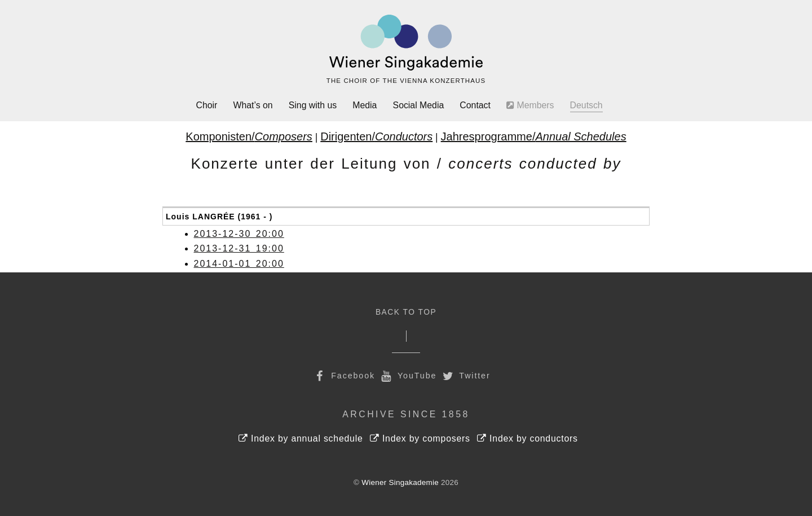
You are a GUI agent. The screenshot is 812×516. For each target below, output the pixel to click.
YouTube (407, 376)
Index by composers (420, 438)
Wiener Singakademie (400, 482)
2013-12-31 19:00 (239, 248)
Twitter (465, 376)
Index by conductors (528, 438)
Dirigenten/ (376, 136)
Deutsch (586, 105)
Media (365, 105)
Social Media (419, 105)
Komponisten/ (249, 136)
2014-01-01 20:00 (239, 264)
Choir (207, 105)
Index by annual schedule (301, 438)
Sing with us (313, 105)
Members (530, 105)
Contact (475, 105)
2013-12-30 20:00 (239, 234)
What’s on (253, 105)
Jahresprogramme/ (534, 136)
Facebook (343, 376)
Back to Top (406, 312)
